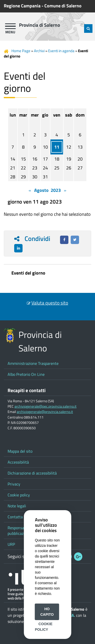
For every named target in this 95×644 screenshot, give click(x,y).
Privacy (14, 484)
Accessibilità (18, 462)
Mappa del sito (20, 451)
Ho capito (47, 612)
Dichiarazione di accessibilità (32, 473)
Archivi (39, 51)
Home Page (21, 51)
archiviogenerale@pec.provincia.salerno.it (45, 406)
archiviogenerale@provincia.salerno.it (45, 412)
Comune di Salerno (63, 6)
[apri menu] (10, 26)
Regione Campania (22, 6)
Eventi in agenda (61, 51)
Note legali (17, 506)
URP (11, 544)
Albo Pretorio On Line (26, 374)
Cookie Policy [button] (44, 627)
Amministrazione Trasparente (33, 363)
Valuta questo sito (50, 303)
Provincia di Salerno (40, 25)
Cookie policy (19, 495)
